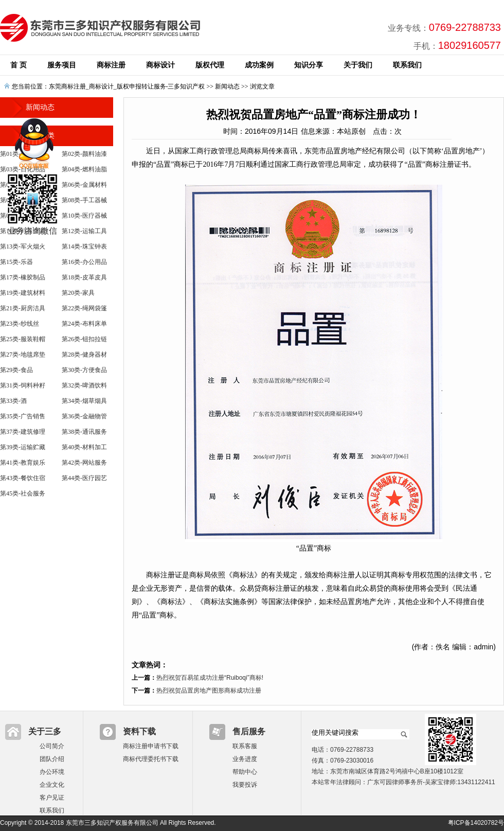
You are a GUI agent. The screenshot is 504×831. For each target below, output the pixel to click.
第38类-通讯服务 (84, 432)
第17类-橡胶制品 (23, 277)
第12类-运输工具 (84, 231)
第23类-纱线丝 (20, 324)
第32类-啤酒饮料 (84, 385)
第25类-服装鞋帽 (23, 339)
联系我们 (407, 65)
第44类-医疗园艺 (84, 478)
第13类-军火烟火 (23, 246)
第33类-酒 (13, 401)
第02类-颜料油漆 (84, 154)
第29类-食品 (16, 370)
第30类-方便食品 (84, 370)
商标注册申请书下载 (151, 746)
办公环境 (52, 772)
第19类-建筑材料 (23, 293)
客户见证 (52, 798)
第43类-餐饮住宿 (23, 478)
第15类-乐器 (16, 262)
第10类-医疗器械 (84, 216)
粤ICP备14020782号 (476, 823)
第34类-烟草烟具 (84, 401)
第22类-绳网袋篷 (84, 308)
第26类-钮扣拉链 (84, 339)
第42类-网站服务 (84, 463)
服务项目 (62, 65)
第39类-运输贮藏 (23, 447)
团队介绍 (52, 759)
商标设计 (160, 65)
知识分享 (309, 65)
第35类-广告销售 (23, 416)
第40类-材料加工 (84, 447)
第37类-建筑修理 (23, 432)
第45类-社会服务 (23, 493)
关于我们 (358, 65)
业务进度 (245, 759)
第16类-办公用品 (84, 262)
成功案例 (259, 65)
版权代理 (210, 65)
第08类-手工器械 (84, 200)
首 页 (19, 65)
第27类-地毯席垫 (23, 355)
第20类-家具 (78, 293)
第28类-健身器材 (84, 355)
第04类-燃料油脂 (84, 169)
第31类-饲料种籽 (23, 385)
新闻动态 (227, 86)
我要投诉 (245, 785)
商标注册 (111, 65)
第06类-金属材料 (84, 185)
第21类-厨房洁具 (23, 308)
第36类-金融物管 (84, 416)
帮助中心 (245, 772)
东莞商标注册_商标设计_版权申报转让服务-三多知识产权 (127, 86)
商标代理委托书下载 (151, 759)
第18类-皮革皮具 (84, 277)
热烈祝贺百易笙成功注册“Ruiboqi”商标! (210, 678)
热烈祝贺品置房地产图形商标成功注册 (209, 691)
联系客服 (245, 746)
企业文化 (52, 785)
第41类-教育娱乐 (23, 463)
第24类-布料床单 (84, 324)
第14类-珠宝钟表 (84, 246)
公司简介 (52, 746)
